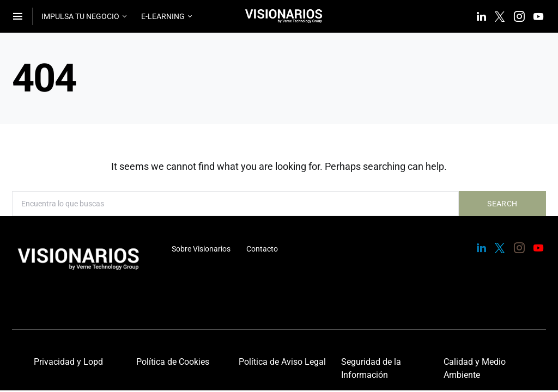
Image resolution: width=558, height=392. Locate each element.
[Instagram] (519, 16)
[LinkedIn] (481, 16)
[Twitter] (500, 16)
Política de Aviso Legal (282, 362)
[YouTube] (538, 16)
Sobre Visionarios (201, 249)
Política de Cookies (173, 362)
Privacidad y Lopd (68, 362)
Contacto (262, 249)
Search (502, 204)
